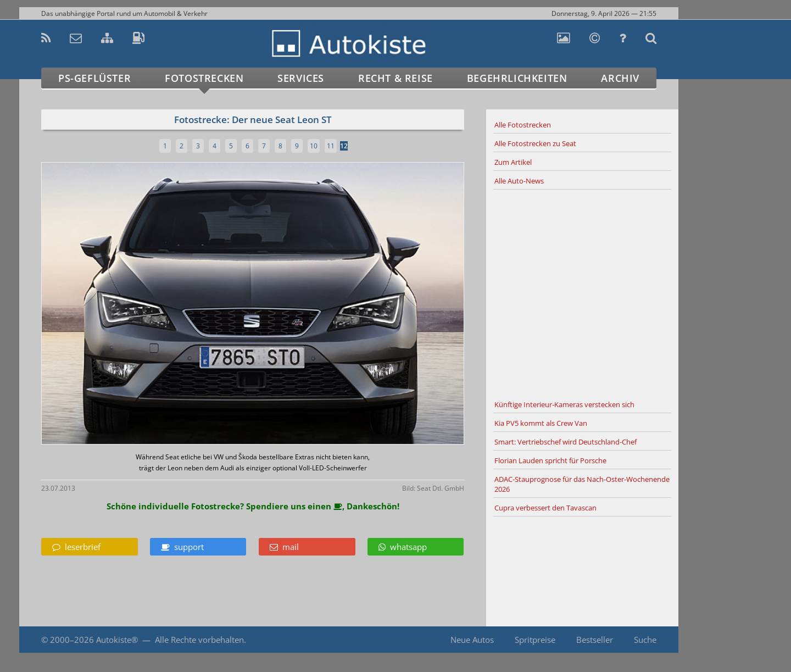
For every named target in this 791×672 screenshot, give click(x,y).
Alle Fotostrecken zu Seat (535, 143)
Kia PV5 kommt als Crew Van (541, 423)
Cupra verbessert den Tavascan (545, 508)
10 (314, 146)
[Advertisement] (582, 293)
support (182, 547)
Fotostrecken (204, 78)
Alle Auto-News (519, 181)
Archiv (620, 78)
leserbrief (76, 547)
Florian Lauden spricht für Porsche (550, 460)
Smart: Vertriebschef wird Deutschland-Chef (566, 442)
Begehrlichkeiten (517, 78)
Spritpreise (535, 640)
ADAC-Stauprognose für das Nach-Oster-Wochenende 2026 (582, 484)
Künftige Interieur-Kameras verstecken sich (564, 404)
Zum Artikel (513, 162)
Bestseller (595, 640)
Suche (645, 640)
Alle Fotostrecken (523, 125)
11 (331, 146)
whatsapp (403, 547)
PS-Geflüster (94, 78)
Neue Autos (472, 640)
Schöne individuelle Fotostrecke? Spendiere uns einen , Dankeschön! (253, 506)
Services (301, 78)
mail (284, 547)
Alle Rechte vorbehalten (199, 640)
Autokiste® (117, 640)
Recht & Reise (396, 78)
